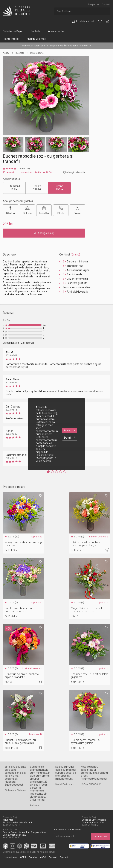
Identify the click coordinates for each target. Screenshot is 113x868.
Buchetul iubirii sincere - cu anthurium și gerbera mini (20, 741)
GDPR (23, 857)
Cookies (33, 857)
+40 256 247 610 (12, 825)
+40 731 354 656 (12, 837)
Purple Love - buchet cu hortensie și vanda (18, 610)
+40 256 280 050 (90, 825)
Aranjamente (56, 31)
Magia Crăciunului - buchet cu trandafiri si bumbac (88, 610)
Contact (106, 4)
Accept (70, 430)
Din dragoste (37, 53)
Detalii (70, 438)
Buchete (36, 31)
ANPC (43, 857)
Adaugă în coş (44, 233)
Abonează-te (101, 837)
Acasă (6, 53)
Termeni (53, 857)
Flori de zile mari (36, 39)
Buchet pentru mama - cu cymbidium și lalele (86, 741)
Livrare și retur (10, 857)
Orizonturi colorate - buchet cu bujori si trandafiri (22, 676)
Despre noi (94, 4)
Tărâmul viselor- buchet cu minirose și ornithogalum (87, 544)
